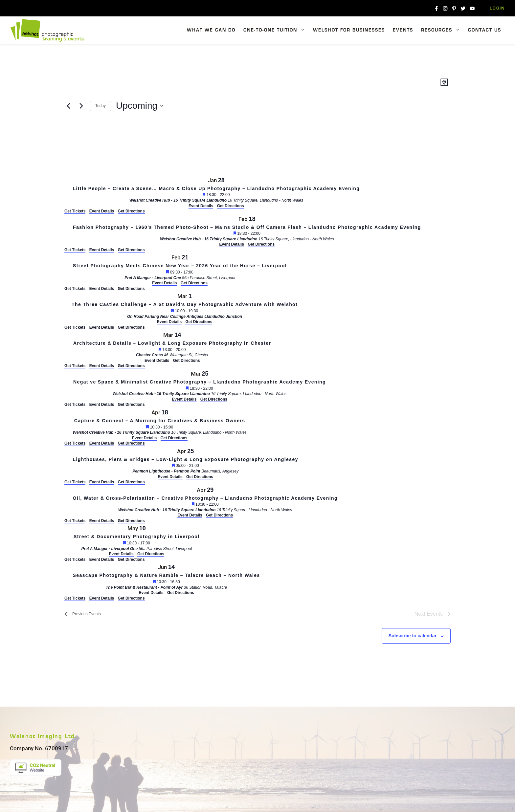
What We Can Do (211, 30)
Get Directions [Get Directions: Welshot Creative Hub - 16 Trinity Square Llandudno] (131, 211)
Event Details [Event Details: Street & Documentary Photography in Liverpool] (102, 560)
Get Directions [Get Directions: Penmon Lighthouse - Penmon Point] (131, 482)
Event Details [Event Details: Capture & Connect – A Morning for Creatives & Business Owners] (102, 443)
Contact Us (485, 30)
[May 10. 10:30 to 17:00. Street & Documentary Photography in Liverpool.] (137, 540)
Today (101, 106)
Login (497, 8)
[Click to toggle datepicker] (140, 106)
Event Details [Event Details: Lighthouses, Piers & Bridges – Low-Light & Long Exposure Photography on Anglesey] (102, 482)
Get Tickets (75, 211)
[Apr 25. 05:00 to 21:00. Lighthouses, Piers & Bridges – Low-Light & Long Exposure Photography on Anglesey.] (185, 463)
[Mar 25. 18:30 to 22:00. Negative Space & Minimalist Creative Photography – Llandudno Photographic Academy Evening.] (200, 386)
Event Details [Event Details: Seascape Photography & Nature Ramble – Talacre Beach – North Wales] (102, 598)
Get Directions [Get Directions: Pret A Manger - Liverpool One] (131, 289)
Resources (443, 30)
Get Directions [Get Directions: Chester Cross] (131, 366)
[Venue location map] (114, 147)
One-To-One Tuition (276, 30)
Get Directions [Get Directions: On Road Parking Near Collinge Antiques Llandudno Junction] (131, 327)
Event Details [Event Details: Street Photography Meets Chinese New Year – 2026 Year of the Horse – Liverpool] (102, 289)
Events (403, 30)
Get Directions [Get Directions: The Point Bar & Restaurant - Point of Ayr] (131, 598)
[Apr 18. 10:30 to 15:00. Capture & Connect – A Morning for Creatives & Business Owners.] (160, 424)
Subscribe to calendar (413, 636)
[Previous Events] (68, 106)
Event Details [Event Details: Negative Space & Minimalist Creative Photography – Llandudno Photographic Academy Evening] (102, 405)
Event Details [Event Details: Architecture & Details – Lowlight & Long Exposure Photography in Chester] (102, 366)
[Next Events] (81, 106)
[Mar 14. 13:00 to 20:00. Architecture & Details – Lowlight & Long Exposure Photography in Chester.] (172, 347)
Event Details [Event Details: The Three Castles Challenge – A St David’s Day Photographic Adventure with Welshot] (102, 327)
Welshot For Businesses (349, 30)
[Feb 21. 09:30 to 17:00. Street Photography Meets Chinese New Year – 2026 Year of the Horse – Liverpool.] (180, 269)
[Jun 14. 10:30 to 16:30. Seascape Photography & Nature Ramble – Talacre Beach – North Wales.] (166, 579)
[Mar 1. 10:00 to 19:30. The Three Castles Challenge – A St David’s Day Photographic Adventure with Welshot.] (185, 308)
